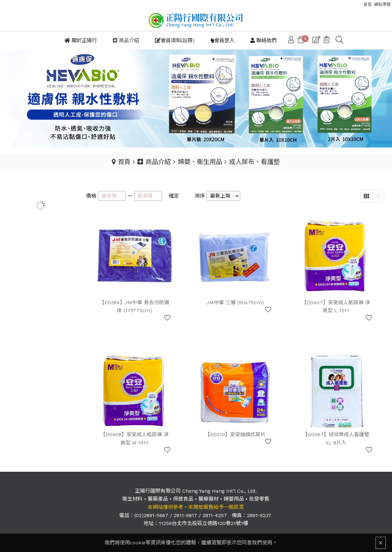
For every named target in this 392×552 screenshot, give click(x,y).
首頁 (124, 161)
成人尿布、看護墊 (254, 161)
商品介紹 (154, 161)
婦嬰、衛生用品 (200, 161)
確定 (174, 196)
